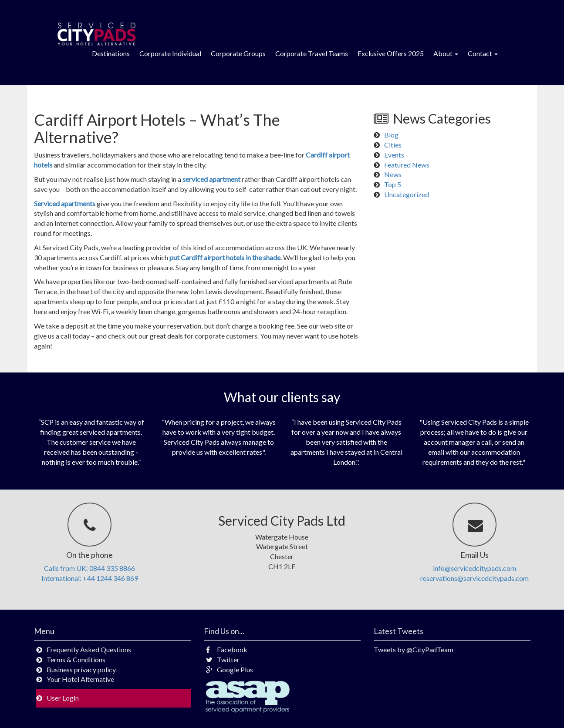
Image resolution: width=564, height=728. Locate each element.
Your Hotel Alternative (80, 679)
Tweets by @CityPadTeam (414, 649)
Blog (391, 135)
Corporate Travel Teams (312, 53)
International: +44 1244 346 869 (90, 578)
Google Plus (230, 669)
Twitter (223, 659)
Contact (483, 53)
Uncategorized (407, 194)
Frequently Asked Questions (89, 649)
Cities (393, 145)
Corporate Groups (238, 53)
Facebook (227, 649)
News (393, 174)
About (446, 53)
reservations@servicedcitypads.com (475, 578)
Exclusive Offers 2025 (391, 53)
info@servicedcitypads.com (475, 568)
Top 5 (393, 184)
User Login (63, 698)
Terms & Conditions (76, 659)
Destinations (111, 53)
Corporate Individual (170, 53)
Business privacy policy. (82, 669)
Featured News (407, 165)
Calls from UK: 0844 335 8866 (89, 568)
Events (394, 155)
